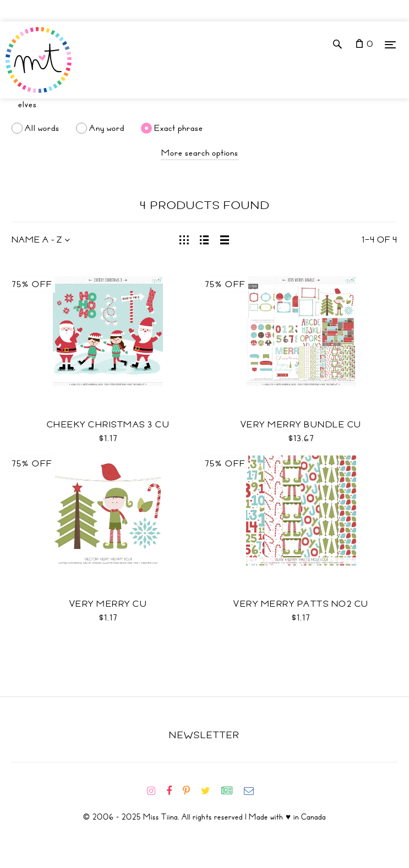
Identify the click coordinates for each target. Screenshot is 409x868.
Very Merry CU (108, 604)
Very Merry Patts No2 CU (301, 604)
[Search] (204, 105)
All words (42, 128)
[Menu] (390, 44)
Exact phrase (179, 128)
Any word (107, 128)
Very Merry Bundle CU (301, 425)
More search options (200, 153)
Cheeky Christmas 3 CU (108, 425)
